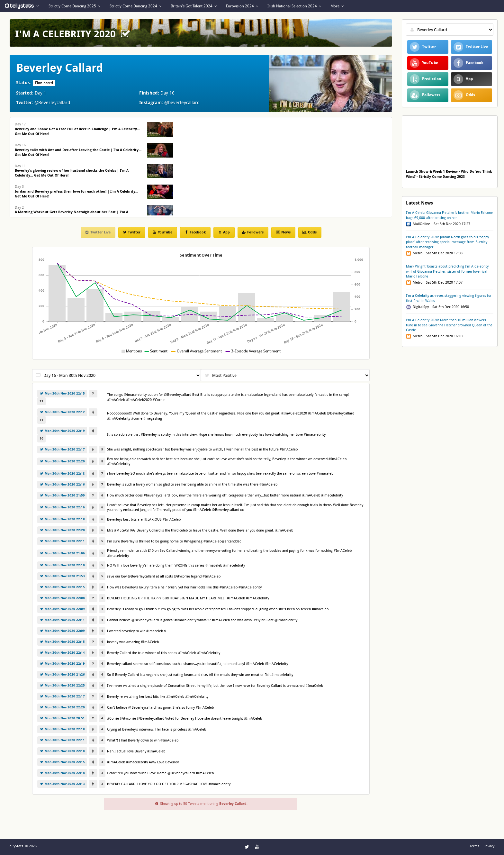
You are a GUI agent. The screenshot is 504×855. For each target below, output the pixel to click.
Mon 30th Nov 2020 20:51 (62, 718)
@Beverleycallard (52, 103)
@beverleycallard (182, 103)
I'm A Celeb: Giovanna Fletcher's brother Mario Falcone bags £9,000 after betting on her (449, 215)
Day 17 (77, 129)
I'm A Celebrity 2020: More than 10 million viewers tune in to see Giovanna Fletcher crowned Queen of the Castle (449, 325)
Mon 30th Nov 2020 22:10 (62, 565)
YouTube (162, 232)
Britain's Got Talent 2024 (194, 6)
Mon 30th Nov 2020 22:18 (62, 473)
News (283, 232)
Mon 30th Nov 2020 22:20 (62, 461)
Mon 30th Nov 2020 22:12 (62, 412)
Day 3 (76, 191)
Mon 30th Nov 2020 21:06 (62, 553)
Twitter (131, 232)
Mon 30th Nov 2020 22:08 (62, 598)
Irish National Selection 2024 (294, 6)
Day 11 (72, 171)
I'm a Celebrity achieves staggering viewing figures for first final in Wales (449, 298)
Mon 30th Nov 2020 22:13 (62, 784)
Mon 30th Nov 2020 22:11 (62, 541)
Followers (253, 232)
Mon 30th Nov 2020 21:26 (62, 674)
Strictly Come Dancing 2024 (135, 6)
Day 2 (72, 212)
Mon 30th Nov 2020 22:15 (62, 393)
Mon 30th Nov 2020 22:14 (62, 653)
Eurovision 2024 (242, 6)
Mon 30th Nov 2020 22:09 (62, 609)
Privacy (489, 846)
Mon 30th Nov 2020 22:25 (62, 685)
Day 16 (78, 150)
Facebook (195, 232)
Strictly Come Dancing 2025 (74, 6)
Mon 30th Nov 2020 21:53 (62, 576)
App (224, 232)
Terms (474, 846)
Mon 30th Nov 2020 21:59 (62, 495)
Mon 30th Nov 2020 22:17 (62, 449)
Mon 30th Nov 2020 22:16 (62, 484)
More (337, 6)
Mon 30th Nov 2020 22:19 (62, 431)
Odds (310, 232)
